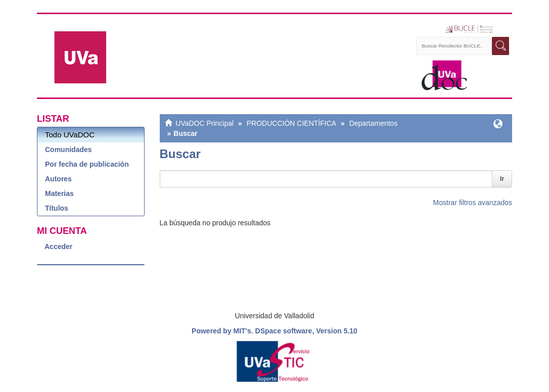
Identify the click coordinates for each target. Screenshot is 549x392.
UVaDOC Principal (204, 123)
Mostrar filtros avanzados (473, 203)
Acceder (58, 247)
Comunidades (68, 150)
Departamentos (374, 123)
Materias (59, 193)
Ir (502, 179)
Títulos (57, 208)
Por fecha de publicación (87, 164)
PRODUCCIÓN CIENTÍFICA (291, 123)
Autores (58, 179)
